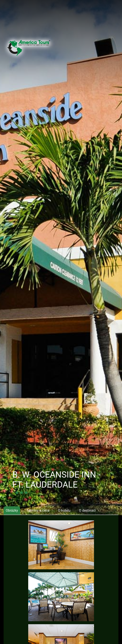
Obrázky (12, 510)
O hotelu (64, 510)
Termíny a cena (38, 510)
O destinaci (87, 510)
